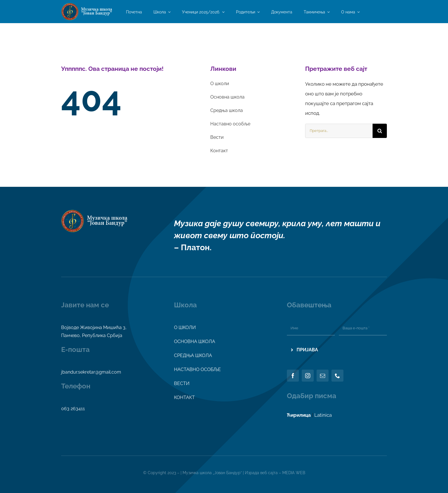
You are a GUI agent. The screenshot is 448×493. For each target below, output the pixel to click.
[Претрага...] (339, 131)
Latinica (323, 415)
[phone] (337, 376)
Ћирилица (299, 415)
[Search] (380, 131)
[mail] (323, 376)
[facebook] (293, 376)
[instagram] (308, 376)
